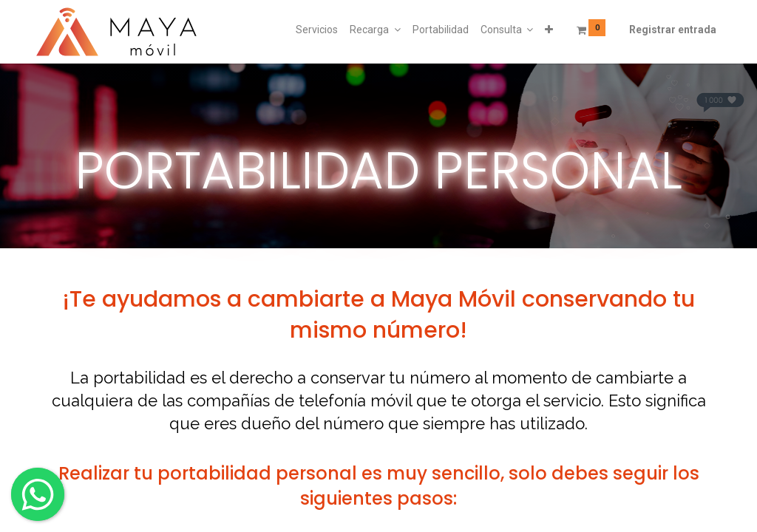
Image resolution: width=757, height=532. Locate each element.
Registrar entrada (673, 30)
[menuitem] (317, 30)
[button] (549, 30)
